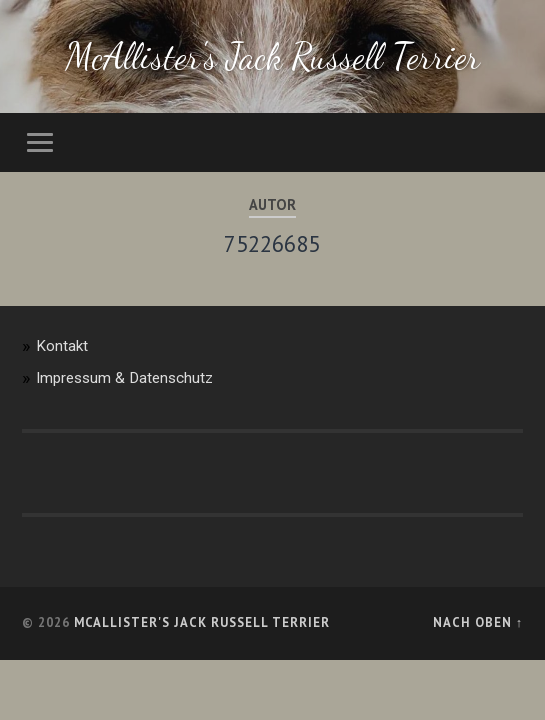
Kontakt (62, 346)
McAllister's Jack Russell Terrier (272, 56)
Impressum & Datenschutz (124, 378)
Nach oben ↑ (478, 622)
